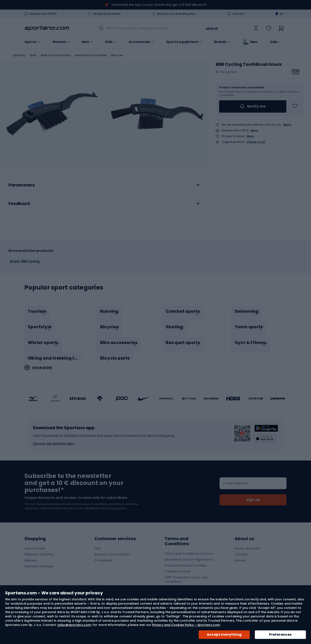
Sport (33, 55)
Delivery (31, 556)
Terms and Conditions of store (189, 549)
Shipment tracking (39, 550)
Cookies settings (178, 567)
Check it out (256, 142)
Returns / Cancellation (112, 550)
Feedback (19, 204)
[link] (256, 28)
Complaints (104, 556)
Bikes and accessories (56, 55)
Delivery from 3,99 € (43, 14)
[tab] (104, 184)
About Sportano (247, 544)
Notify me (253, 106)
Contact (238, 14)
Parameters (22, 185)
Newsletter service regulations (189, 555)
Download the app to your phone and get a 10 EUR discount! (159, 5)
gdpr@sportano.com (74, 625)
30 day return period (107, 14)
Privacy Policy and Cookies (186, 561)
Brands (220, 42)
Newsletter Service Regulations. (106, 504)
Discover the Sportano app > (54, 439)
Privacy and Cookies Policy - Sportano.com (186, 625)
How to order (35, 544)
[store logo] (47, 28)
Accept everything (224, 635)
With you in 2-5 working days (176, 14)
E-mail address (235, 479)
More (287, 125)
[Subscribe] (253, 495)
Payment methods (39, 562)
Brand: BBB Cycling (25, 261)
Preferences (280, 635)
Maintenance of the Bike (91, 55)
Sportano (19, 55)
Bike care (117, 55)
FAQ (98, 544)
